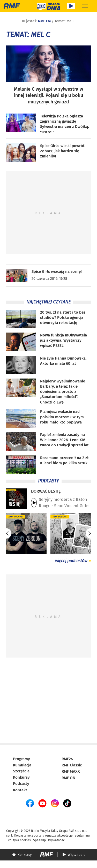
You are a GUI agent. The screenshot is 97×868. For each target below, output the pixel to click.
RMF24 (67, 759)
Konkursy (21, 777)
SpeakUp (39, 840)
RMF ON (68, 778)
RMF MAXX (71, 771)
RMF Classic (72, 765)
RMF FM (44, 21)
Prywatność (56, 840)
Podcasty (21, 784)
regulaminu (82, 836)
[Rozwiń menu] (85, 6)
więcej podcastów (71, 561)
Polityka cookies (19, 840)
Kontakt (20, 790)
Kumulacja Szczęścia (22, 768)
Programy (21, 759)
